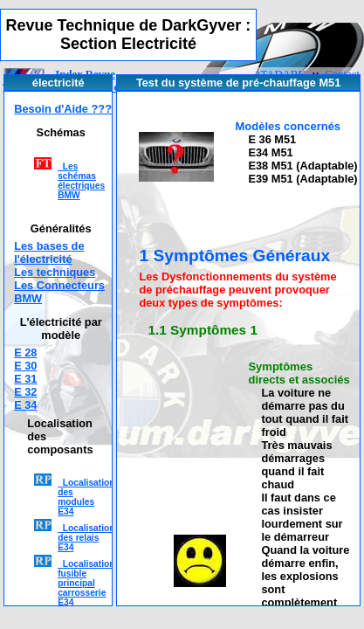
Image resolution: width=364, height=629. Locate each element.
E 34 (25, 405)
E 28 (25, 353)
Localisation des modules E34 (86, 497)
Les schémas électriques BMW (81, 181)
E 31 (25, 379)
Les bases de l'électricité (49, 252)
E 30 (25, 366)
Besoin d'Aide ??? (63, 109)
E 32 (25, 392)
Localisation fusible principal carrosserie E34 (86, 583)
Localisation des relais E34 (86, 538)
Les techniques (55, 272)
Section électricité (116, 87)
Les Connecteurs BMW (59, 292)
